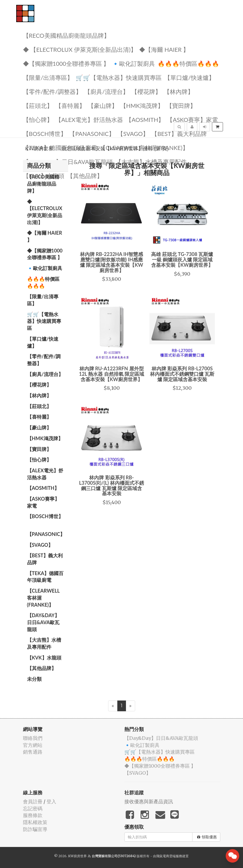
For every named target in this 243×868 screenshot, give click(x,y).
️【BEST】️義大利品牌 (179, 133)
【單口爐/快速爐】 (189, 77)
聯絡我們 (33, 738)
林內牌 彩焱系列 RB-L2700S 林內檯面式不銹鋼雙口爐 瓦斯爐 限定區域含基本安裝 (182, 374)
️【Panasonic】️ (92, 133)
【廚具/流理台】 (106, 91)
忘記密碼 (33, 809)
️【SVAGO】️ (133, 133)
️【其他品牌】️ (42, 668)
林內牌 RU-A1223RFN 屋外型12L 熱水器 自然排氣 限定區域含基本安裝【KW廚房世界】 (111, 374)
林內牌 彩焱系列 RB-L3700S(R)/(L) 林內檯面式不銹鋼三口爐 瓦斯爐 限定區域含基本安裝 (111, 485)
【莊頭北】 (38, 105)
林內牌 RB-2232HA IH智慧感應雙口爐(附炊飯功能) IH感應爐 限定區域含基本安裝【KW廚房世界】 (112, 262)
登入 (51, 802)
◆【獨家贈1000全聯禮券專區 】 (66, 63)
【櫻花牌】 (146, 91)
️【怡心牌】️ (38, 119)
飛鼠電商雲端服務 (169, 856)
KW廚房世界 (39, 149)
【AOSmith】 (145, 119)
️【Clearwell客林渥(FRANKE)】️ (43, 598)
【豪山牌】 (103, 105)
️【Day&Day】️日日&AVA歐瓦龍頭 (68, 161)
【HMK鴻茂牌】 (142, 105)
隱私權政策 (35, 822)
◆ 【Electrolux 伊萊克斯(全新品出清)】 (80, 49)
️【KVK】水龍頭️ (44, 658)
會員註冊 (33, 802)
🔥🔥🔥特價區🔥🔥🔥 (188, 63)
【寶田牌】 (181, 105)
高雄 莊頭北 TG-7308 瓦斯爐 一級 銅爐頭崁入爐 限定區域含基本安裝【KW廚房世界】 (182, 259)
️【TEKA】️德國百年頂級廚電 (45, 577)
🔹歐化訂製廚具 (133, 63)
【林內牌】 (179, 91)
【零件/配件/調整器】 (52, 91)
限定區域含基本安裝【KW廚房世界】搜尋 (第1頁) (115, 149)
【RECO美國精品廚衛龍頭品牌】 (66, 35)
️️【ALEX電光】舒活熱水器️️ (89, 119)
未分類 (34, 679)
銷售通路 (33, 752)
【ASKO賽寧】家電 (192, 119)
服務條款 (33, 815)
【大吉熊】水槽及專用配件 (151, 161)
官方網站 (33, 745)
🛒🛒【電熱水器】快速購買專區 (119, 77)
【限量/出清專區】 (48, 77)
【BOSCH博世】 (45, 133)
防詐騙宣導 (35, 829)
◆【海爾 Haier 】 (164, 49)
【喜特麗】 (70, 105)
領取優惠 (207, 837)
